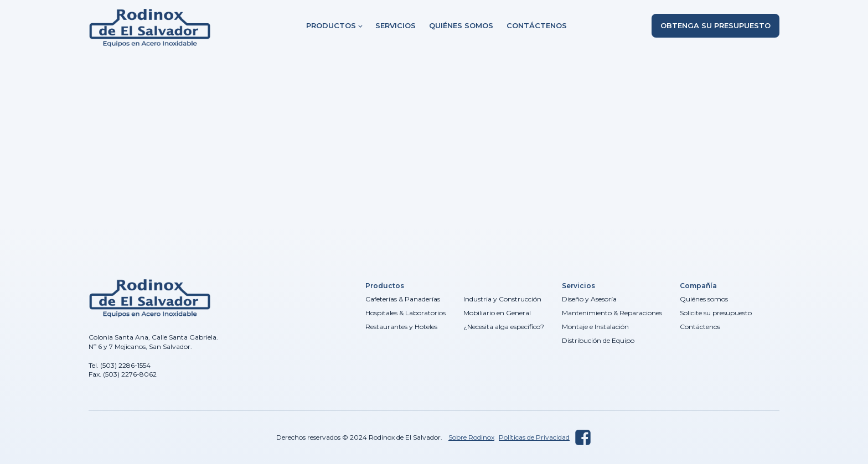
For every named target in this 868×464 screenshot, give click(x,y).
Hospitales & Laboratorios (405, 313)
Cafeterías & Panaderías (403, 299)
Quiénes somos (461, 25)
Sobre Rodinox (471, 437)
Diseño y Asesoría (589, 299)
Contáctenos (537, 25)
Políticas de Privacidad (534, 437)
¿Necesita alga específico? (504, 327)
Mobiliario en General (497, 313)
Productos (331, 25)
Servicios (396, 25)
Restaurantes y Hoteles (401, 327)
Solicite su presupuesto (716, 313)
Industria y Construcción (502, 299)
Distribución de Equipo (598, 340)
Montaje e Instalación (595, 327)
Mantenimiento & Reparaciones (612, 313)
